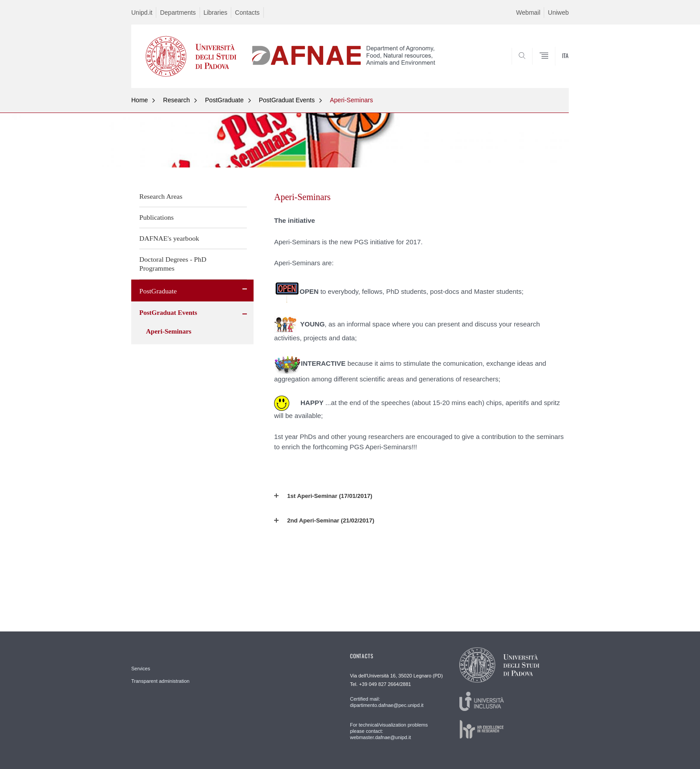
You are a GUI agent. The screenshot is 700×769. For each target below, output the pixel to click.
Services (141, 669)
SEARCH (553, 66)
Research (176, 100)
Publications (156, 217)
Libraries (216, 13)
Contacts (247, 13)
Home (140, 100)
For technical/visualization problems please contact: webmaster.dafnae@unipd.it (389, 731)
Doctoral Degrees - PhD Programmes (173, 264)
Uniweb (558, 13)
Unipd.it (142, 13)
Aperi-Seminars (351, 100)
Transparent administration (160, 681)
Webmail (528, 13)
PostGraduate (224, 100)
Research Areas (161, 196)
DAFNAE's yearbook (169, 238)
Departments (178, 13)
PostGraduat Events (287, 100)
